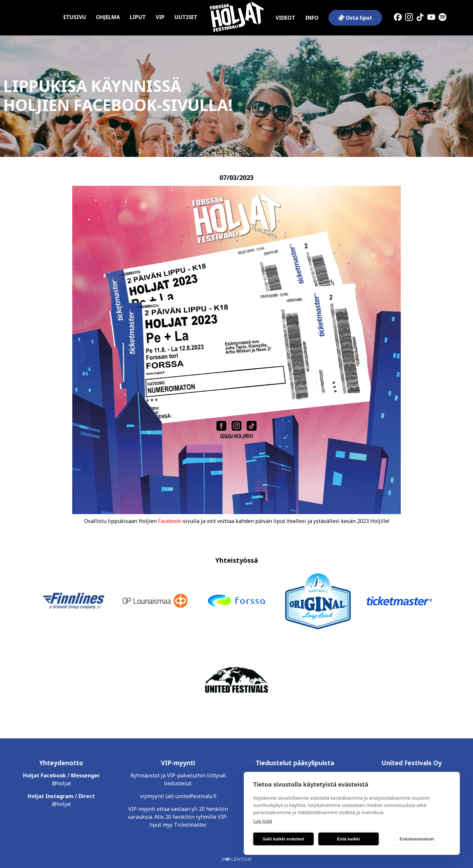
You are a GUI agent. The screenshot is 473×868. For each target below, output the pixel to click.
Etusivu (75, 17)
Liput (138, 17)
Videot (285, 18)
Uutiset (186, 17)
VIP (160, 17)
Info (312, 18)
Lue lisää (263, 821)
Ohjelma (108, 17)
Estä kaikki (348, 839)
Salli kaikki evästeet (283, 839)
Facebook (169, 521)
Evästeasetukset (417, 839)
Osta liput (355, 18)
